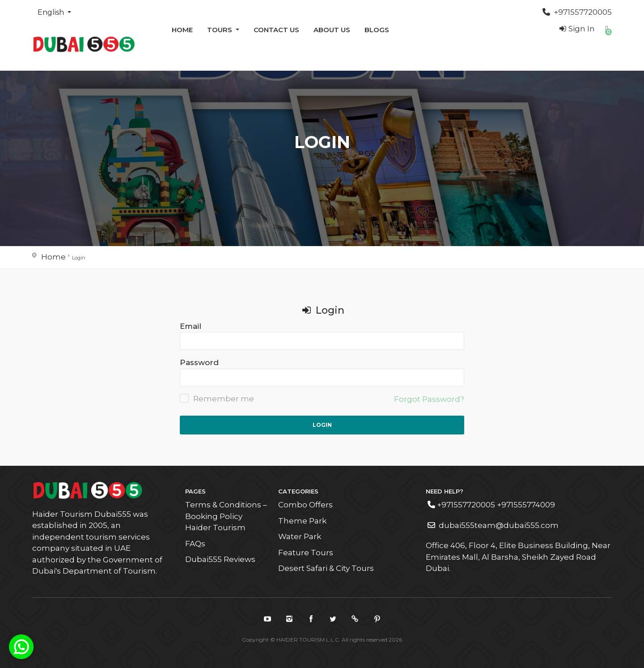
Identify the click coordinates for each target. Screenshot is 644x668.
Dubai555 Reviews (220, 559)
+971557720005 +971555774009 (491, 505)
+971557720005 (577, 12)
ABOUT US (332, 30)
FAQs (195, 544)
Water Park (300, 536)
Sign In (576, 29)
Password (199, 362)
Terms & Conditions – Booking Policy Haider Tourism (226, 516)
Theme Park (302, 521)
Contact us (276, 30)
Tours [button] (220, 30)
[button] (607, 29)
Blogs (377, 30)
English (52, 12)
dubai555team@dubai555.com (493, 525)
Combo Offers (305, 505)
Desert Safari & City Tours (326, 568)
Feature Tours (306, 553)
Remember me (217, 398)
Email (191, 326)
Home (182, 30)
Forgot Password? (429, 399)
